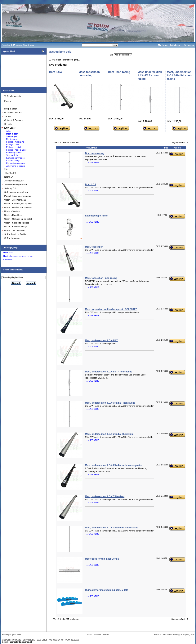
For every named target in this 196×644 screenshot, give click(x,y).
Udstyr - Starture (12, 211)
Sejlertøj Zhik (11, 188)
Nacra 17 (9, 177)
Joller (9, 131)
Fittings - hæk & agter (16, 150)
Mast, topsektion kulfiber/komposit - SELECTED (111, 309)
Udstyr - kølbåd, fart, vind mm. (18, 207)
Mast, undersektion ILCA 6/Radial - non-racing (110, 403)
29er (7, 169)
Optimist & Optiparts (14, 120)
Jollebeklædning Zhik (14, 181)
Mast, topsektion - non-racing (101, 278)
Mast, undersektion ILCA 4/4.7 (101, 340)
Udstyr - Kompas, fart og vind (18, 204)
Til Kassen (189, 45)
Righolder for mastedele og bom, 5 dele (107, 590)
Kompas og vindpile (16, 158)
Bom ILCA (91, 184)
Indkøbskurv (176, 45)
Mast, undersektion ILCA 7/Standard (105, 496)
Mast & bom (28, 45)
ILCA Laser (16, 45)
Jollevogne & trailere (16, 166)
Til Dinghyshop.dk (13, 96)
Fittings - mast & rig (15, 142)
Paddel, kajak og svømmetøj (18, 196)
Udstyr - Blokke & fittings (16, 227)
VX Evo (8, 116)
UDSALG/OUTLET (13, 113)
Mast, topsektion (94, 247)
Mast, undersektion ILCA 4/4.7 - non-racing (108, 372)
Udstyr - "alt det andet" (15, 230)
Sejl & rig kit (12, 136)
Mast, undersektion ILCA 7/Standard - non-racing (112, 528)
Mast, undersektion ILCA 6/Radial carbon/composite (114, 465)
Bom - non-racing (95, 153)
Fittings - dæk (13, 144)
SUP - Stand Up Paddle (15, 234)
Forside (5, 45)
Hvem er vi (8, 253)
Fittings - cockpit (14, 147)
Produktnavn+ (92, 148)
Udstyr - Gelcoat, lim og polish (18, 219)
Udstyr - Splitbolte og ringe (17, 223)
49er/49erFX (10, 173)
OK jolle (8, 124)
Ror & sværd (12, 139)
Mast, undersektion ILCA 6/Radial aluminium (109, 434)
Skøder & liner (13, 155)
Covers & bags (13, 161)
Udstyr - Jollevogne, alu (15, 200)
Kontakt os (8, 260)
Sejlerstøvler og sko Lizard (17, 192)
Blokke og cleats (14, 153)
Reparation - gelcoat (16, 163)
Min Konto (163, 45)
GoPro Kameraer (12, 238)
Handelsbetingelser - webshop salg (18, 256)
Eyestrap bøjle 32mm (97, 216)
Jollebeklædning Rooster (16, 184)
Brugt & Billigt (11, 109)
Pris (166, 148)
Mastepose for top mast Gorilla (102, 559)
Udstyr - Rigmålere (13, 215)
